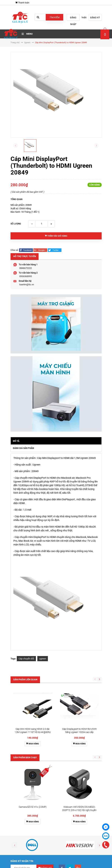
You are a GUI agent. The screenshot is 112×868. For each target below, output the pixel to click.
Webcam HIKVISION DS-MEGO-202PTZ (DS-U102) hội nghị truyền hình (79, 810)
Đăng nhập (73, 18)
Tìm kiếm (54, 17)
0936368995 (26, 276)
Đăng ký (95, 18)
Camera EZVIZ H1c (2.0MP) (33, 807)
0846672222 (26, 268)
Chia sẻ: (15, 250)
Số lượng (16, 224)
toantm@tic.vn (27, 284)
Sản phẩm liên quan (25, 680)
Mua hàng (33, 744)
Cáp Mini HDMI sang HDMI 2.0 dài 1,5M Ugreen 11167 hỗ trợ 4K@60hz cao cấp (33, 732)
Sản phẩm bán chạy (25, 757)
